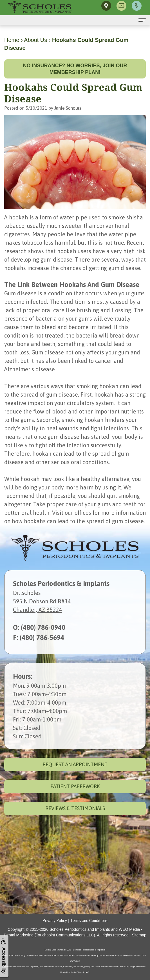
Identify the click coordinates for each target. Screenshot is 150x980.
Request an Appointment (75, 764)
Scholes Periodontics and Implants (80, 929)
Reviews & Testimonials (75, 808)
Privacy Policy (55, 921)
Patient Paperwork (75, 786)
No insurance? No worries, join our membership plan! (75, 69)
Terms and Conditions (89, 921)
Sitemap (139, 935)
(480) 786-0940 (43, 627)
